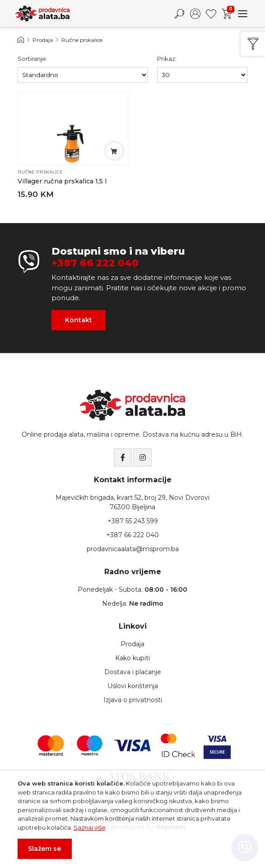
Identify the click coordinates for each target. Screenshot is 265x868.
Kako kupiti (132, 658)
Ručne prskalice (82, 40)
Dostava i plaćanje (133, 672)
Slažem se (44, 849)
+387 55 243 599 (133, 521)
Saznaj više (90, 827)
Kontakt (79, 320)
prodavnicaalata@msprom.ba (133, 549)
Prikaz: (167, 59)
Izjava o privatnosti (133, 700)
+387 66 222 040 (95, 263)
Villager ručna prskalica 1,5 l (62, 181)
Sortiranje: (33, 59)
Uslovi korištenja (133, 686)
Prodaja (43, 40)
